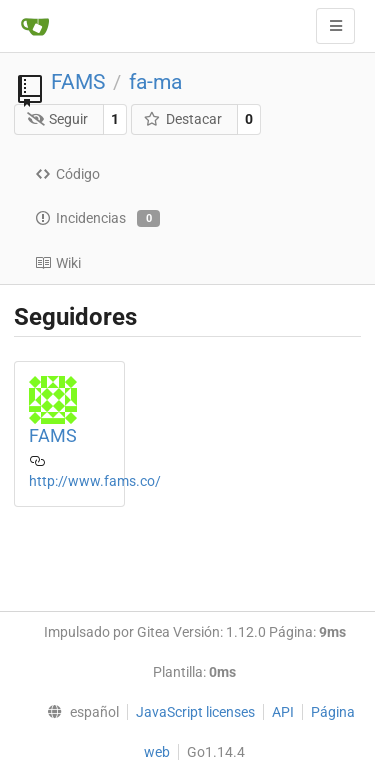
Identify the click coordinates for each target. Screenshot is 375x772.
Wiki (58, 263)
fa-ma (155, 82)
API (283, 712)
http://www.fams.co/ (95, 481)
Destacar (182, 119)
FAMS (78, 82)
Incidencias (97, 219)
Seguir (58, 119)
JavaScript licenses (195, 712)
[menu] (79, 712)
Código (67, 174)
